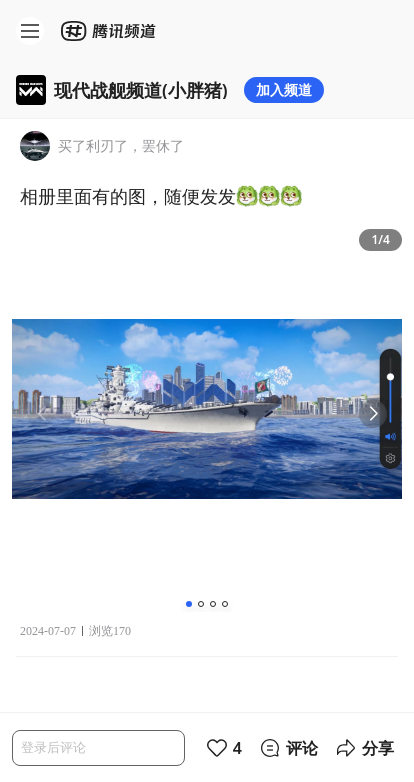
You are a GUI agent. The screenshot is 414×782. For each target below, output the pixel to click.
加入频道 (284, 89)
